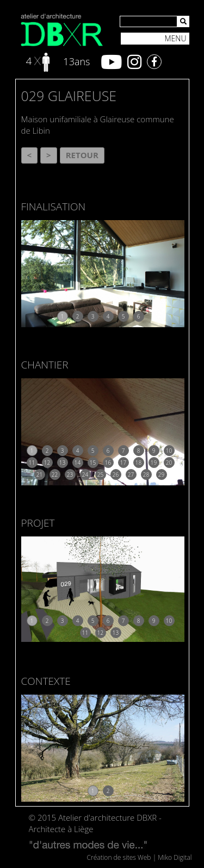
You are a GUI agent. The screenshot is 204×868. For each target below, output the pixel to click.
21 (39, 474)
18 (138, 463)
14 (78, 463)
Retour (82, 155)
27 (131, 474)
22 (55, 474)
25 (100, 474)
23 (70, 474)
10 (169, 451)
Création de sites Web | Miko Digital (140, 857)
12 (47, 463)
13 (62, 463)
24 (85, 474)
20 (169, 463)
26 (116, 474)
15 (93, 463)
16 (108, 463)
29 (161, 474)
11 (32, 463)
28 (146, 474)
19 (154, 463)
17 (123, 463)
